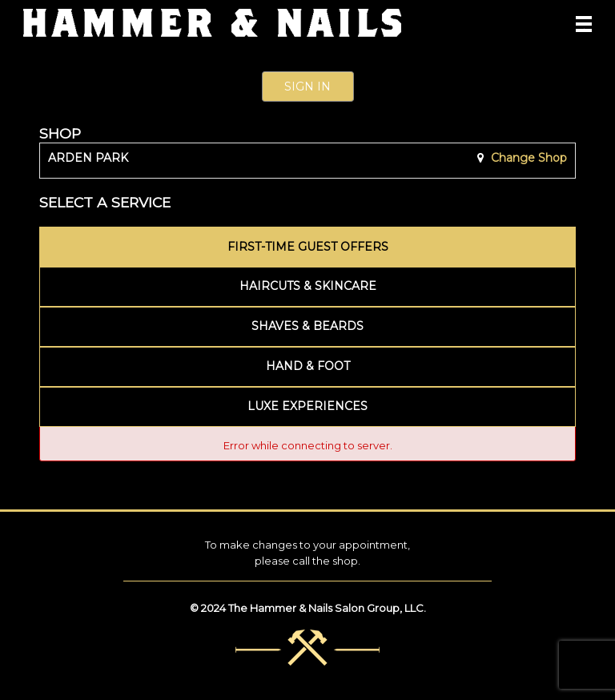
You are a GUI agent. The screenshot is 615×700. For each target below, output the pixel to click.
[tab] (307, 247)
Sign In (307, 86)
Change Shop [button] (527, 158)
